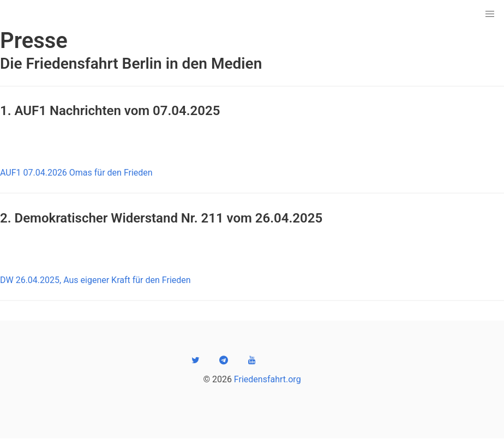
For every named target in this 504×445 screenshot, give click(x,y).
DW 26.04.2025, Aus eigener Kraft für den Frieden (95, 280)
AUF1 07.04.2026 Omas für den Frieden (76, 173)
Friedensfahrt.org (268, 379)
